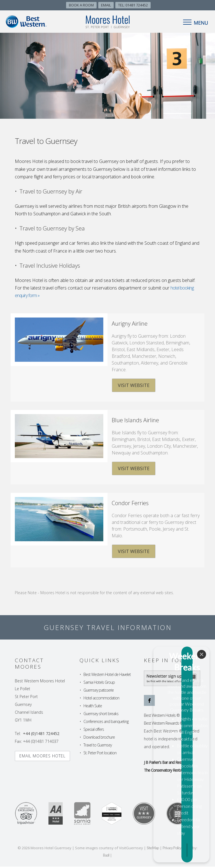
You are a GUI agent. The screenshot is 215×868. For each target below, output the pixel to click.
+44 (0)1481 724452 (41, 735)
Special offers (94, 731)
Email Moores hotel (42, 757)
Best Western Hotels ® (162, 717)
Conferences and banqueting (106, 723)
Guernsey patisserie (99, 691)
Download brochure (99, 739)
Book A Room (81, 5)
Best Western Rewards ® (163, 725)
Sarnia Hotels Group (99, 684)
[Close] (202, 750)
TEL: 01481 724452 (133, 5)
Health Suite (93, 707)
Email (106, 5)
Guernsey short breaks (101, 715)
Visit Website (133, 385)
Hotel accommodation (101, 699)
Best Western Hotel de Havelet (107, 676)
